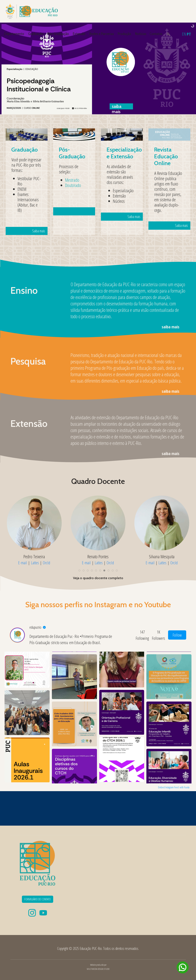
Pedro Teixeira (34, 556)
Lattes (35, 563)
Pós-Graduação (58, 34)
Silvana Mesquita (162, 556)
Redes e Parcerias (102, 34)
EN (184, 34)
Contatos (156, 34)
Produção (124, 34)
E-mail (23, 563)
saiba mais (171, 327)
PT (189, 34)
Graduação (36, 34)
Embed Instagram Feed (168, 787)
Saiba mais (30, 197)
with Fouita (184, 787)
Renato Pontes (98, 556)
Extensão (79, 34)
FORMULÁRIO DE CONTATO (38, 899)
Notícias (141, 34)
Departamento (14, 34)
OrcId (47, 563)
